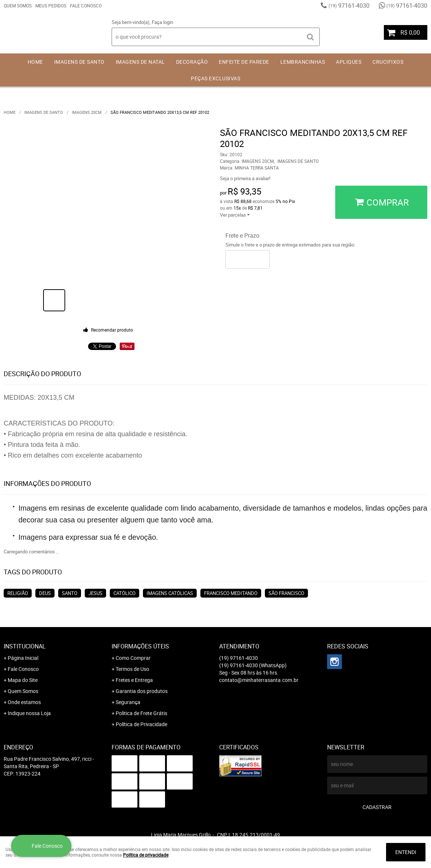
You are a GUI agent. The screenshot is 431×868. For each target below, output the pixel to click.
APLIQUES (349, 62)
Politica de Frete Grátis (141, 713)
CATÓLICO (125, 593)
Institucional (25, 646)
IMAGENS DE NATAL (140, 62)
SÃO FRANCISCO (286, 593)
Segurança (128, 702)
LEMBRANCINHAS (303, 62)
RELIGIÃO (18, 593)
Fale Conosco (86, 6)
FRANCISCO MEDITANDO (231, 593)
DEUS (45, 593)
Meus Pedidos (51, 6)
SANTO (70, 593)
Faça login (162, 22)
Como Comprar (133, 658)
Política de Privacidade (141, 724)
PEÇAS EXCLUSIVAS (215, 78)
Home (35, 62)
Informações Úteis (140, 646)
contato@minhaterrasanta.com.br (259, 680)
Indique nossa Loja (29, 713)
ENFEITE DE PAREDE (244, 62)
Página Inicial (23, 658)
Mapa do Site (23, 680)
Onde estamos (24, 702)
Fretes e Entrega (134, 680)
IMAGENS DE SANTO (79, 62)
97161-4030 (349, 6)
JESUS (95, 593)
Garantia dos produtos (142, 691)
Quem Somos (18, 6)
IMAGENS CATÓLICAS (170, 593)
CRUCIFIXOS (388, 62)
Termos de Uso (132, 669)
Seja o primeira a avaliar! (245, 178)
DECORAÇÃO (192, 62)
